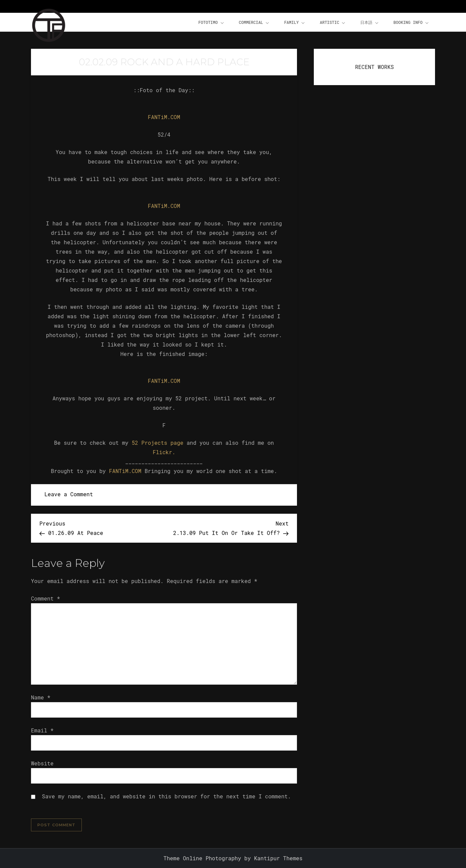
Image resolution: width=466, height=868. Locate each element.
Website (42, 763)
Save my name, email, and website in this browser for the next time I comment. (167, 796)
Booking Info (412, 23)
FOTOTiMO (212, 23)
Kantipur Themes (278, 858)
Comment (45, 598)
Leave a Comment (69, 494)
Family (295, 23)
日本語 (370, 23)
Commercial (254, 23)
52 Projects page (158, 443)
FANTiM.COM (164, 117)
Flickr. (164, 452)
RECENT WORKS (374, 67)
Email (42, 730)
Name (41, 697)
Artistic (333, 23)
